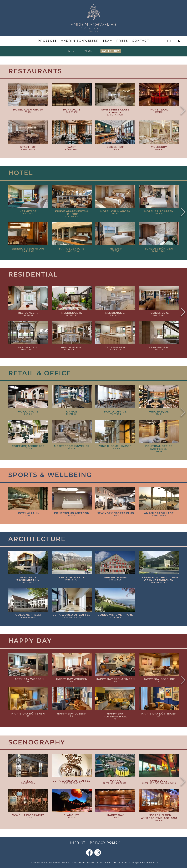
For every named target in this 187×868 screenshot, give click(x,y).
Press (122, 41)
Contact (140, 41)
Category (111, 51)
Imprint (78, 843)
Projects (47, 41)
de (170, 41)
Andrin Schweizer (80, 41)
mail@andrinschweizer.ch (145, 863)
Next (183, 111)
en (178, 41)
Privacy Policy (105, 843)
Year (89, 51)
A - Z (71, 51)
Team (108, 41)
